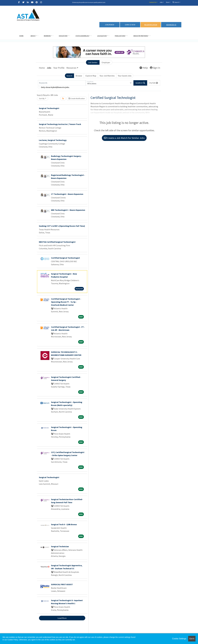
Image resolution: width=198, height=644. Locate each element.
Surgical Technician (60, 546)
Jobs (161, 2)
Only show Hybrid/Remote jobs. (55, 87)
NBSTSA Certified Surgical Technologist (57, 242)
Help (144, 68)
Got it (192, 639)
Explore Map (91, 76)
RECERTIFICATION (151, 25)
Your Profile (59, 68)
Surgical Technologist (49, 108)
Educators (63, 36)
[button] (154, 83)
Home (21, 36)
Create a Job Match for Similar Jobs (124, 138)
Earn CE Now (130, 25)
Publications (120, 36)
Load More (62, 618)
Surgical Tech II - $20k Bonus (64, 524)
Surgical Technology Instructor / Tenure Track (60, 124)
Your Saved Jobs (125, 76)
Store (168, 2)
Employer (106, 62)
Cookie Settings (179, 639)
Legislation (102, 36)
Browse (79, 76)
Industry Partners (141, 36)
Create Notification (77, 98)
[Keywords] (62, 83)
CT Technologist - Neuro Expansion (67, 194)
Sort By (42, 98)
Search (176, 2)
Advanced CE (171, 25)
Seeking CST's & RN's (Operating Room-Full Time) (62, 226)
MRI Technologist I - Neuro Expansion (68, 210)
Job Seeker (93, 62)
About (33, 36)
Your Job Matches (107, 76)
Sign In (155, 68)
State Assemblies (82, 36)
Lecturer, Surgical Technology (53, 140)
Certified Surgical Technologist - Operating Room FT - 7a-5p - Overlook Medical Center (66, 302)
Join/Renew (109, 25)
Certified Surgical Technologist (65, 258)
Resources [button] (71, 68)
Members (47, 36)
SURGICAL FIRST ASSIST (62, 584)
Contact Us (153, 2)
